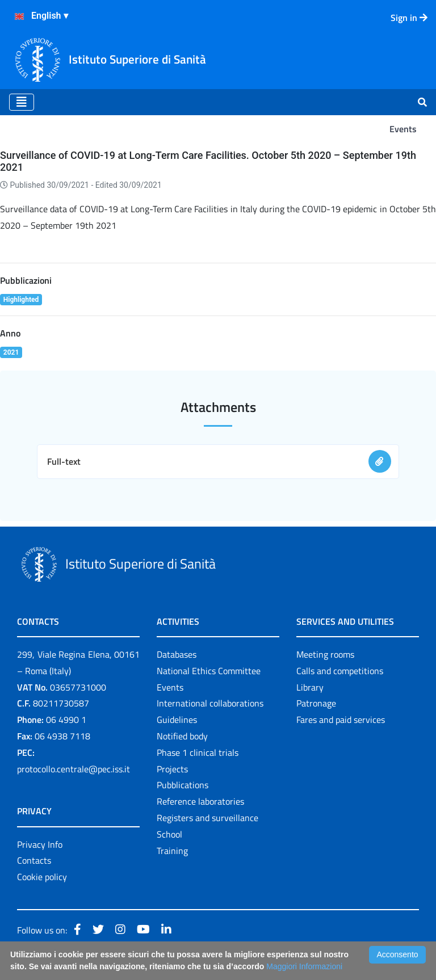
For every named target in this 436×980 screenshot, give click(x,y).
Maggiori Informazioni (304, 966)
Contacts (34, 860)
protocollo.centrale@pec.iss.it (74, 769)
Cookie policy (42, 877)
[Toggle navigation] (22, 102)
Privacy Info (40, 844)
